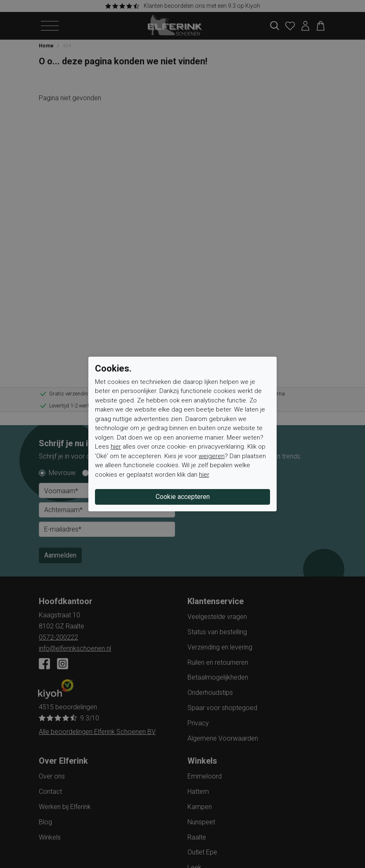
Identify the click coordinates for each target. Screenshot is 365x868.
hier (116, 447)
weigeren (212, 456)
